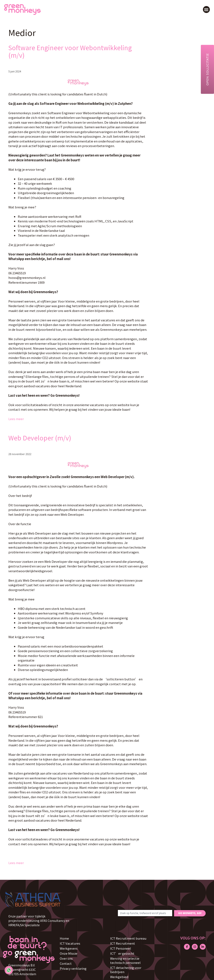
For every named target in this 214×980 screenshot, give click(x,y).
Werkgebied (119, 977)
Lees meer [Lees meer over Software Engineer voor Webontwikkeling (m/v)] (16, 419)
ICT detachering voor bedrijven (126, 970)
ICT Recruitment (123, 943)
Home (64, 938)
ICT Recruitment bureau (128, 938)
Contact (66, 963)
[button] (206, 10)
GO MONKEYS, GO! (190, 913)
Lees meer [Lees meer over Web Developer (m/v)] (16, 863)
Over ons (66, 958)
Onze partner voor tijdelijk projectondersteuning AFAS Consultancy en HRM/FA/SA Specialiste (39, 921)
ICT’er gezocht (122, 953)
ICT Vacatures (70, 943)
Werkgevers (69, 948)
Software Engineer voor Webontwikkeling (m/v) (70, 51)
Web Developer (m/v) (40, 438)
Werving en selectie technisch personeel (125, 960)
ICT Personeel (121, 948)
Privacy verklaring (73, 968)
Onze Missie (69, 953)
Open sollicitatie (207, 69)
